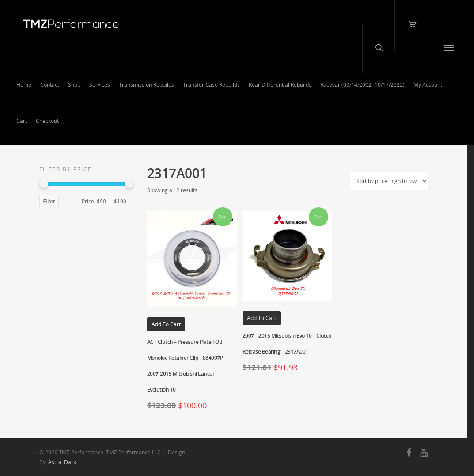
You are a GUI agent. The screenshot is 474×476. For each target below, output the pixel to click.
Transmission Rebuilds (146, 85)
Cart (22, 121)
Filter (49, 202)
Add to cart (166, 324)
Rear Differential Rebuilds (280, 85)
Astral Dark (62, 462)
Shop (74, 85)
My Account (428, 85)
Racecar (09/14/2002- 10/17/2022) (362, 85)
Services (100, 85)
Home (24, 85)
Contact (50, 85)
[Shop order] (389, 181)
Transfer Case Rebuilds (211, 85)
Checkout (47, 121)
